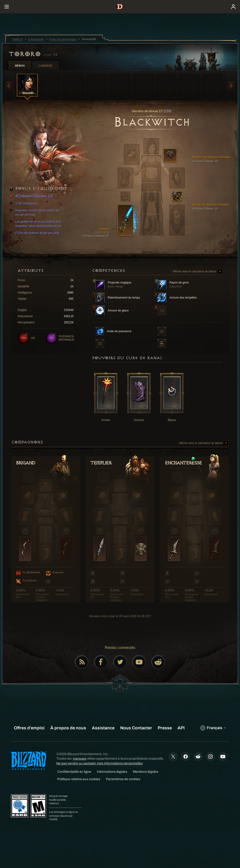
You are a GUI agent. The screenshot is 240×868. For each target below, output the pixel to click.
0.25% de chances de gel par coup (35, 233)
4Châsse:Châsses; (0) (32, 196)
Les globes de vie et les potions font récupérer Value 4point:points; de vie (36, 224)
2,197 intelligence (24, 204)
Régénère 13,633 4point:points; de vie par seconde (35, 212)
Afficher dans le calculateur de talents (198, 272)
